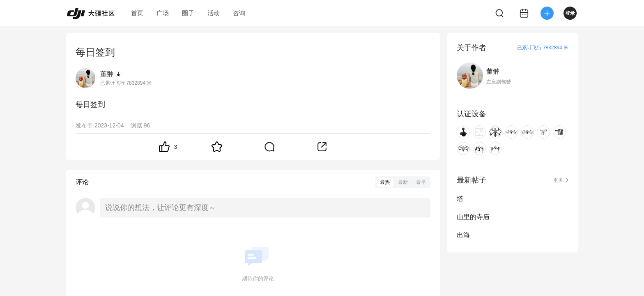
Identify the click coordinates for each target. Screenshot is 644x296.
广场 (163, 13)
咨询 (239, 13)
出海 (463, 235)
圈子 (188, 13)
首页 (137, 13)
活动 (214, 13)
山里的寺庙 (473, 217)
